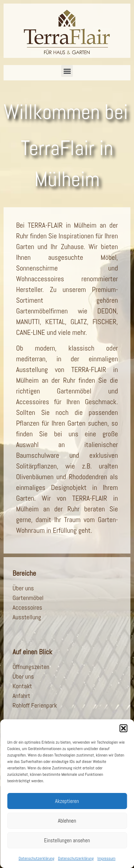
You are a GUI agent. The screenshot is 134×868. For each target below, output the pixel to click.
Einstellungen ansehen (67, 840)
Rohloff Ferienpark (35, 705)
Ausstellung (27, 617)
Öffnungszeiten (31, 667)
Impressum (106, 858)
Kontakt (22, 686)
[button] (123, 728)
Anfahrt (21, 696)
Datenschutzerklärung (36, 858)
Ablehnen (67, 821)
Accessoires (27, 607)
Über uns (23, 588)
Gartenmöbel (28, 598)
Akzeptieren (67, 801)
